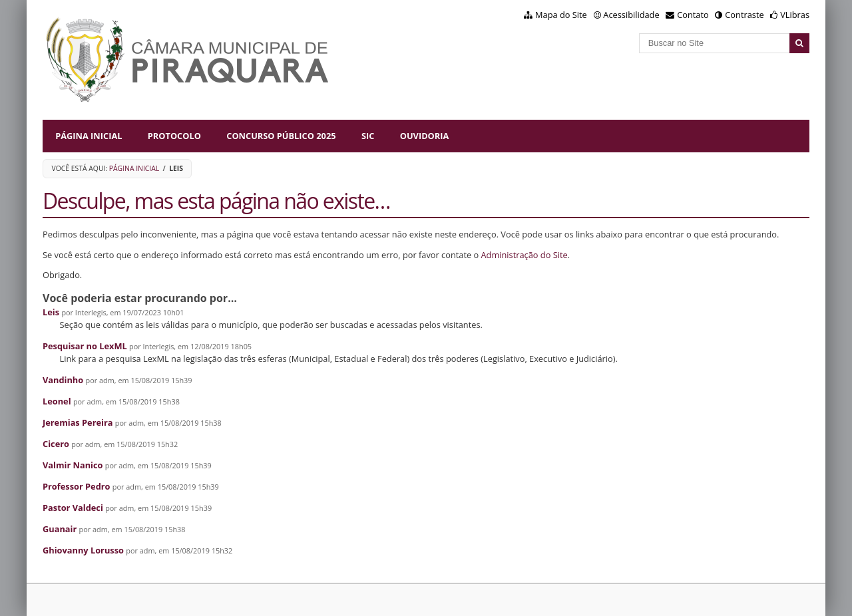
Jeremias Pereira (78, 422)
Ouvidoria (425, 136)
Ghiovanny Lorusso (83, 550)
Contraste (744, 15)
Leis (51, 312)
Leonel (57, 401)
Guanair (60, 529)
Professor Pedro (77, 486)
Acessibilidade (631, 15)
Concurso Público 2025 (281, 136)
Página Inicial (89, 136)
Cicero (56, 444)
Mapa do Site (561, 15)
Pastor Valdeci (73, 508)
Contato (693, 15)
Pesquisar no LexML (85, 346)
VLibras (795, 15)
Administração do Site (525, 255)
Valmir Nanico (73, 465)
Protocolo (174, 136)
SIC (368, 136)
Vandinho (63, 380)
